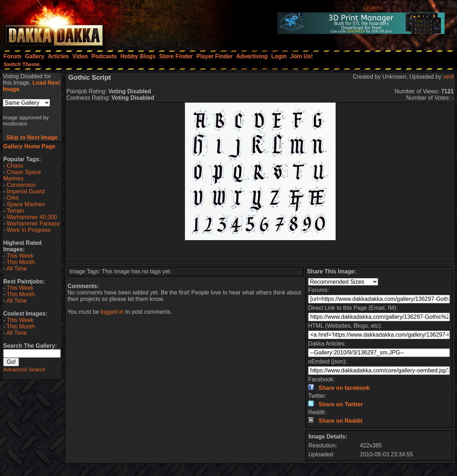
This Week (20, 256)
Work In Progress (29, 230)
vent (448, 77)
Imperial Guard (26, 191)
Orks (13, 198)
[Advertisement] (260, 251)
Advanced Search (24, 369)
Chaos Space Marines (22, 175)
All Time (17, 269)
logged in (112, 312)
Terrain (15, 211)
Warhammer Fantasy (33, 224)
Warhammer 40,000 (32, 217)
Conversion (21, 185)
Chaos (15, 166)
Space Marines (26, 204)
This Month (21, 262)
